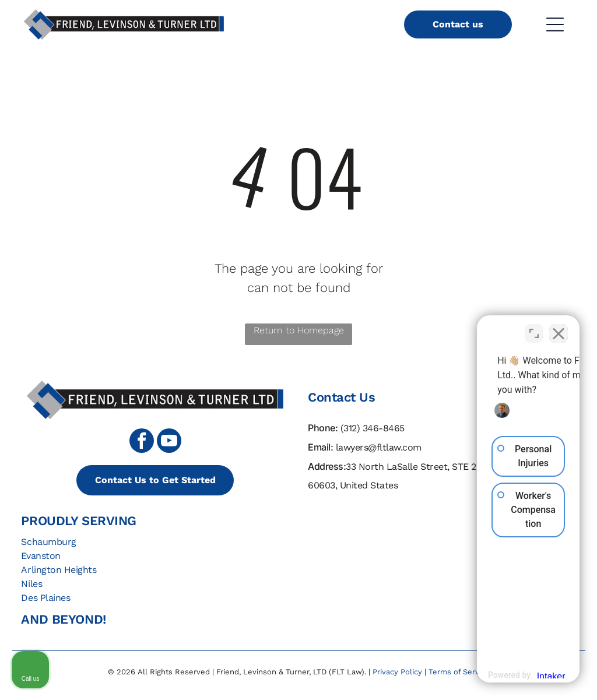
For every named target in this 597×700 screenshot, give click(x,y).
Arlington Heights (59, 570)
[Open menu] (555, 24)
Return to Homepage (299, 330)
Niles (31, 584)
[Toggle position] (534, 328)
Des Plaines (45, 598)
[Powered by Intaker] (497, 675)
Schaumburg (48, 542)
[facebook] (142, 442)
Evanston (41, 556)
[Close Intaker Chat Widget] (559, 328)
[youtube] (169, 442)
